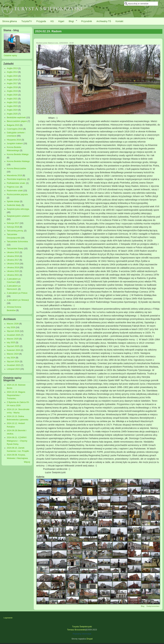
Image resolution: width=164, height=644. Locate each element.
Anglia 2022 (12, 102)
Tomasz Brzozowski (76, 630)
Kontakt (119, 21)
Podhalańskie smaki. (16, 183)
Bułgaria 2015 (13, 125)
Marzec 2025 (13, 339)
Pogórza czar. (13, 187)
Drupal (89, 639)
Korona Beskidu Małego (18, 154)
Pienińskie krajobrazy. (17, 179)
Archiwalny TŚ (104, 21)
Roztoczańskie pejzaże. (18, 194)
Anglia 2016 (12, 80)
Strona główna (10, 21)
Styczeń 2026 (13, 331)
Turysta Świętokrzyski (82, 627)
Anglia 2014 (12, 72)
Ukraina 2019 (13, 268)
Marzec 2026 (13, 324)
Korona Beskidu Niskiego (18, 161)
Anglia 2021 (12, 99)
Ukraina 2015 (13, 252)
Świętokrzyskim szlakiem (18, 216)
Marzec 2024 (13, 354)
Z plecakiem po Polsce (17, 293)
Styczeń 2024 (13, 362)
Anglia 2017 (12, 83)
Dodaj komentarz (153, 606)
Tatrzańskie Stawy (15, 249)
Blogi (72, 21)
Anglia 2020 (12, 95)
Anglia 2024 (12, 110)
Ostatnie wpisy (10, 56)
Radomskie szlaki (15, 191)
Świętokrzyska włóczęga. (18, 209)
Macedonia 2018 (14, 175)
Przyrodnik (86, 21)
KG (52, 21)
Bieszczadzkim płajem (17, 121)
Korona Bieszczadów (16, 169)
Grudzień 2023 (14, 365)
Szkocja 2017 (13, 223)
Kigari (61, 21)
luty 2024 (11, 358)
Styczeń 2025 (13, 346)
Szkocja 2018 (13, 227)
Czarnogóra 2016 (15, 129)
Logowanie (8, 618)
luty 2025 (11, 343)
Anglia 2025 (12, 114)
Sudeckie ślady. (14, 205)
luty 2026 (11, 327)
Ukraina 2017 (13, 260)
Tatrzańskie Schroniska (17, 242)
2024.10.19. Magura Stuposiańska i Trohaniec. (16, 395)
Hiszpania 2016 (14, 140)
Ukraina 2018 (13, 264)
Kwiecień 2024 (13, 350)
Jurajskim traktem (15, 144)
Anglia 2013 (12, 68)
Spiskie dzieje (13, 201)
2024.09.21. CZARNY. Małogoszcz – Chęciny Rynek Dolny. (17, 441)
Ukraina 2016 (13, 256)
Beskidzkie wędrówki (16, 118)
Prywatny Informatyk (82, 634)
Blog (143, 606)
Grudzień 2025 (14, 335)
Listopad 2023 (13, 369)
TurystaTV (27, 21)
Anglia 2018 (12, 87)
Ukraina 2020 (13, 271)
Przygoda (41, 21)
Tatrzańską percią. (15, 231)
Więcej (27, 462)
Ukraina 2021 (13, 275)
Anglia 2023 (12, 106)
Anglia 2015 (12, 76)
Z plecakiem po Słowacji (18, 300)
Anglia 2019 (12, 91)
